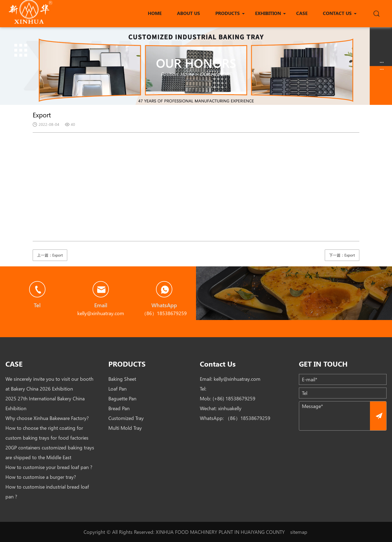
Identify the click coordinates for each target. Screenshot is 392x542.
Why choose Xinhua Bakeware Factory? (47, 418)
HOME (155, 13)
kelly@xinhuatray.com (237, 379)
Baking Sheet (122, 379)
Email (101, 305)
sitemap (299, 532)
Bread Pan (119, 408)
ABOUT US (189, 13)
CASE (302, 13)
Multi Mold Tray (125, 428)
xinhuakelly (230, 408)
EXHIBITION (268, 13)
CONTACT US (337, 13)
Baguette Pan (122, 398)
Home (187, 74)
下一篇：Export (342, 255)
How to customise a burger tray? (41, 477)
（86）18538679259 (248, 418)
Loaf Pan (117, 389)
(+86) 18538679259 (234, 398)
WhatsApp (164, 305)
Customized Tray (126, 418)
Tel (37, 305)
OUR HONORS (215, 74)
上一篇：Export (50, 255)
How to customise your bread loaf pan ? (49, 467)
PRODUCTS (228, 13)
